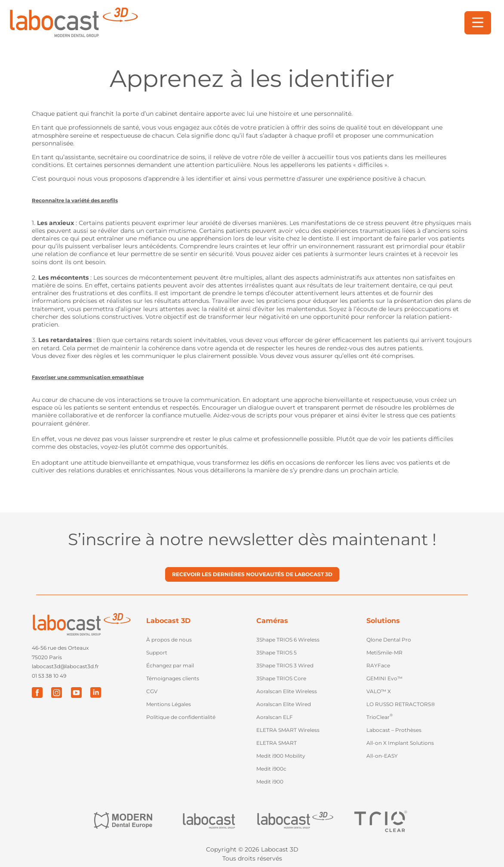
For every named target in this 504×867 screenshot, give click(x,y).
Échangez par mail (170, 665)
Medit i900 (270, 782)
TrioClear (380, 716)
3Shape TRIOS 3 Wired (285, 665)
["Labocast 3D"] (295, 821)
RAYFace (378, 665)
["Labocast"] (209, 821)
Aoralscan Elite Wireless (287, 691)
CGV (152, 691)
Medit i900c (271, 769)
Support (157, 653)
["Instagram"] (57, 692)
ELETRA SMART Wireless (288, 730)
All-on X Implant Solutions (400, 743)
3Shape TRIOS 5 (277, 653)
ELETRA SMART (277, 743)
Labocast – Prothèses (394, 730)
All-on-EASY (382, 756)
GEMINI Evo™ (384, 678)
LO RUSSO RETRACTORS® (401, 704)
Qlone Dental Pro (389, 640)
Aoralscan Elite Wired (284, 704)
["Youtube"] (76, 692)
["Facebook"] (37, 692)
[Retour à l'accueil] (73, 23)
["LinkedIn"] (95, 692)
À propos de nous (169, 640)
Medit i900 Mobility (281, 756)
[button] (478, 23)
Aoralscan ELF (275, 717)
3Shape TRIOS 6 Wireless (288, 640)
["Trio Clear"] (381, 821)
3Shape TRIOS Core (281, 678)
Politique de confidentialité (181, 717)
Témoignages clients (173, 678)
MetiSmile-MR (384, 653)
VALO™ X (379, 691)
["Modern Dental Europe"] (123, 821)
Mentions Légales (169, 704)
